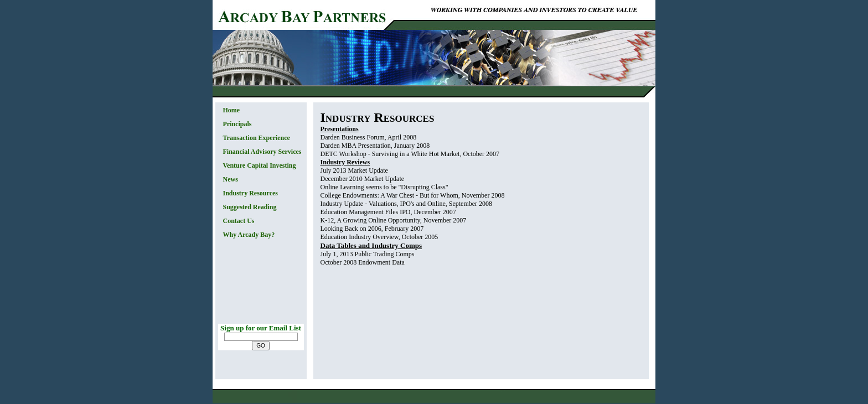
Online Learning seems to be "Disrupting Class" (384, 187)
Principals (237, 124)
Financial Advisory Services (262, 152)
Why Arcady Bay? (249, 235)
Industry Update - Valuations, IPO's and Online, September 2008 (407, 204)
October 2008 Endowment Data (363, 262)
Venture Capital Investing (260, 165)
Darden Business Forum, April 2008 (369, 137)
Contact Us (239, 221)
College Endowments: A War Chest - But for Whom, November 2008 (413, 195)
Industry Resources (250, 193)
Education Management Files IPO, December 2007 (388, 212)
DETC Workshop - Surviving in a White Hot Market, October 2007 (410, 154)
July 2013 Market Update (354, 170)
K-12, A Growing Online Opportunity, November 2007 (394, 220)
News (231, 179)
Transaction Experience (257, 138)
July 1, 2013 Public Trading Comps (368, 254)
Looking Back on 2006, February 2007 (372, 229)
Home (232, 110)
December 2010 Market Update (363, 179)
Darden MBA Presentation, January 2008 (375, 146)
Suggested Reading (250, 207)
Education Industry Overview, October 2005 (379, 237)
